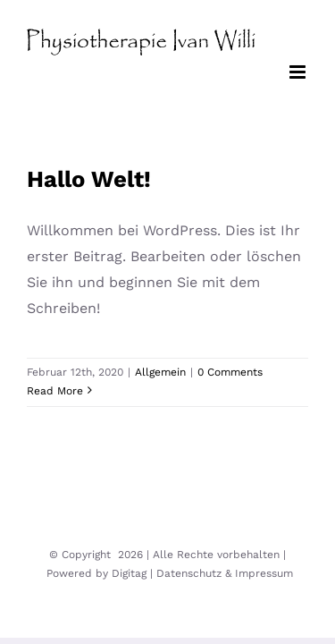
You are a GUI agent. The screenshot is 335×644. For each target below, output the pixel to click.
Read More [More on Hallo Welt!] (55, 391)
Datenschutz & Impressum (225, 573)
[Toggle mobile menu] (299, 72)
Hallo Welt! (89, 179)
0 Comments (230, 372)
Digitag (129, 573)
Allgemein (160, 372)
